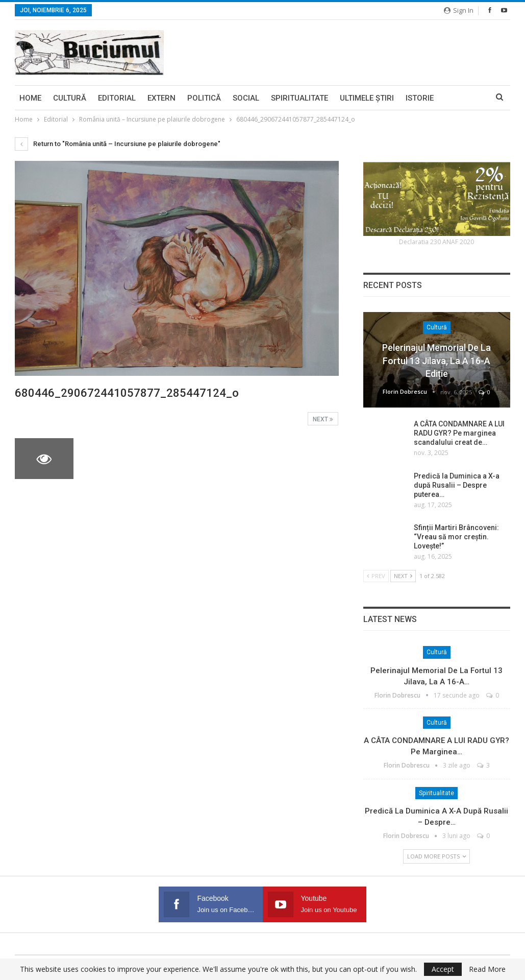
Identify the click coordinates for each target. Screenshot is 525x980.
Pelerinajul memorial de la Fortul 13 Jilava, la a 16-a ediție (436, 360)
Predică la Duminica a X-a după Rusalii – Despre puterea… (457, 485)
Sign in (459, 10)
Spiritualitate (299, 98)
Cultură (70, 98)
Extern (161, 98)
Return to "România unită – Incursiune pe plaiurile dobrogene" (118, 144)
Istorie (420, 98)
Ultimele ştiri (367, 98)
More (456, 98)
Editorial (117, 98)
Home (30, 98)
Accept (443, 969)
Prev (376, 576)
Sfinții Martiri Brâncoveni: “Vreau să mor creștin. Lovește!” (456, 537)
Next (323, 419)
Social (246, 98)
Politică (204, 98)
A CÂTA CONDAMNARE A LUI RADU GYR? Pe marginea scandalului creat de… (459, 433)
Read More (487, 969)
